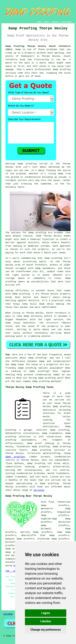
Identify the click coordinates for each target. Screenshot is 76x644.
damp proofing (15, 457)
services (39, 490)
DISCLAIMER (66, 22)
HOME (39, 22)
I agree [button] (45, 613)
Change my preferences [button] (45, 630)
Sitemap (8, 614)
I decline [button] (45, 621)
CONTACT (55, 22)
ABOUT (47, 22)
